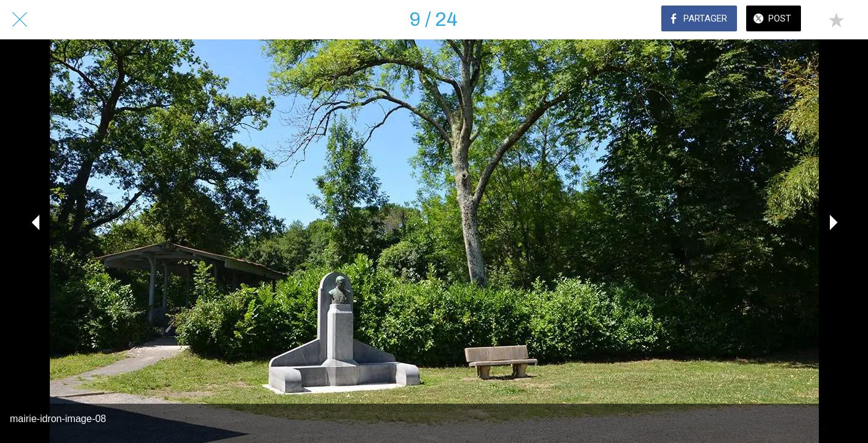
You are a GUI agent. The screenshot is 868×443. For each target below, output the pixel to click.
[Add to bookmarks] (836, 20)
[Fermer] (20, 20)
